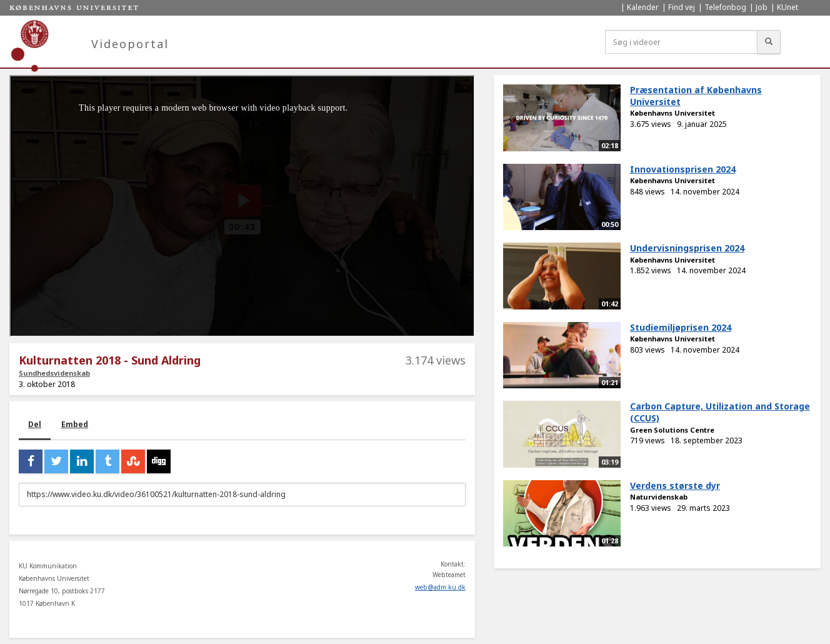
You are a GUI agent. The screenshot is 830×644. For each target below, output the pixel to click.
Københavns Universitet (672, 113)
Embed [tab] (75, 424)
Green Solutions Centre (672, 430)
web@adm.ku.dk (440, 587)
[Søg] (769, 42)
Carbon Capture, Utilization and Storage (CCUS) (720, 412)
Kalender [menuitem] (643, 7)
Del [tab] (35, 424)
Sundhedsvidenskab (54, 373)
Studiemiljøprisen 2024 (681, 327)
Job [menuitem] (762, 7)
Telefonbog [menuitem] (725, 7)
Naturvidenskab (659, 497)
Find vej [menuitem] (682, 7)
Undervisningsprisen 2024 (687, 248)
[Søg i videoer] (681, 42)
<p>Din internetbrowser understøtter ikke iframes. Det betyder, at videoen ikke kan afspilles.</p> (242, 206)
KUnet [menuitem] (787, 7)
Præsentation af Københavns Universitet (696, 96)
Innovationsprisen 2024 (683, 169)
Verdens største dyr (675, 486)
